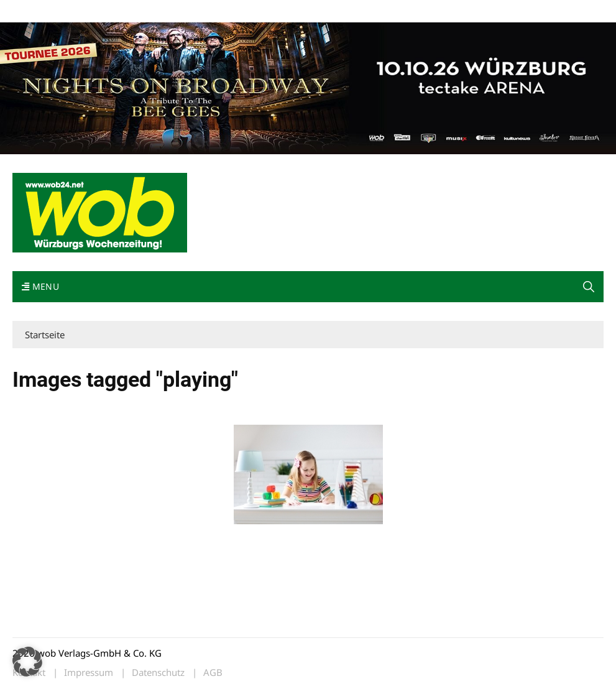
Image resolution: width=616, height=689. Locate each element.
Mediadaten (35, 12)
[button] (589, 287)
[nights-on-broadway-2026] (308, 87)
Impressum (196, 12)
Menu (40, 286)
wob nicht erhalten (98, 12)
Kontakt (154, 12)
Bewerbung (245, 12)
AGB (213, 673)
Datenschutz (158, 673)
